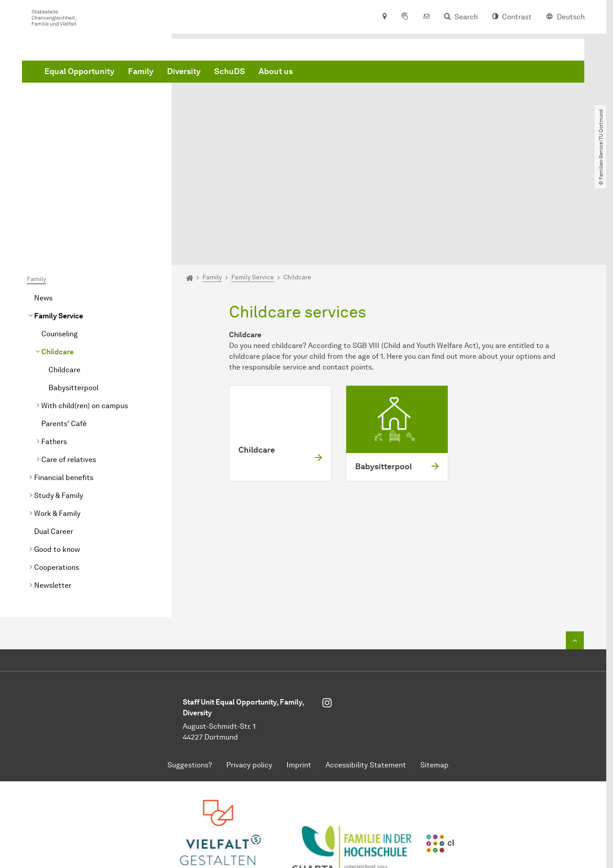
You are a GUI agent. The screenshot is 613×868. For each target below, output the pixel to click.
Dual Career (54, 435)
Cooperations (57, 471)
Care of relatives (69, 363)
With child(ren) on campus (85, 309)
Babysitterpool (73, 291)
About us (412, 73)
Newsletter (53, 489)
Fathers (54, 345)
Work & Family (57, 417)
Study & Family (59, 399)
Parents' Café (64, 327)
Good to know (57, 453)
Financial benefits (64, 381)
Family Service (59, 219)
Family (277, 73)
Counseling (60, 237)
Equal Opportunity (216, 73)
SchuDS (366, 73)
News (43, 201)
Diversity (320, 73)
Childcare (57, 255)
